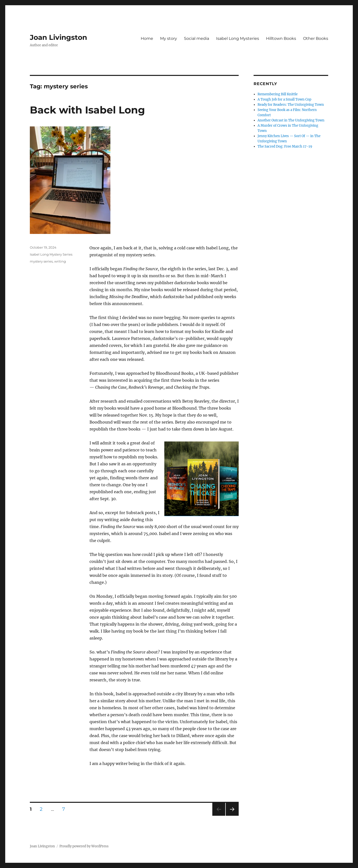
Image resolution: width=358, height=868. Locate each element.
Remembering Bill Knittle (278, 94)
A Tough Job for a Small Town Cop (284, 99)
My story (169, 38)
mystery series (41, 261)
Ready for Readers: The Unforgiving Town (291, 105)
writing (60, 261)
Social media (197, 38)
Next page (232, 816)
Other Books (316, 38)
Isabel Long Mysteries (238, 38)
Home (147, 38)
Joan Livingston (58, 37)
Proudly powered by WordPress (84, 846)
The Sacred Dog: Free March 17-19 (285, 146)
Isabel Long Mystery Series (51, 254)
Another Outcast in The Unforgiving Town (291, 120)
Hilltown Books (281, 38)
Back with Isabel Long (87, 110)
